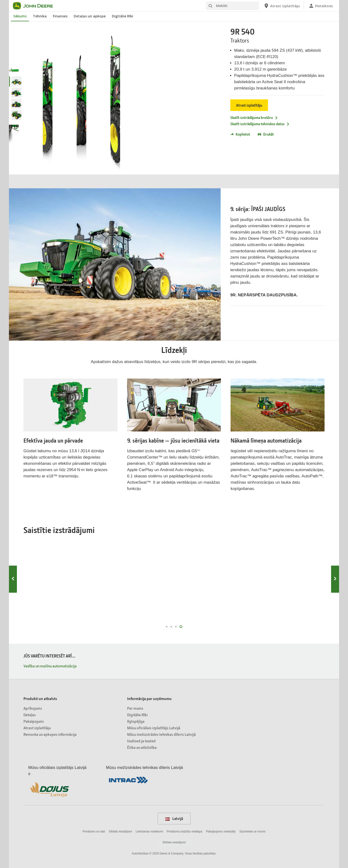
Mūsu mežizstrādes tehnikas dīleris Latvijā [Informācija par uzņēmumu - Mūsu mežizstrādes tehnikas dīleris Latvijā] (161, 734)
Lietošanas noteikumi (149, 832)
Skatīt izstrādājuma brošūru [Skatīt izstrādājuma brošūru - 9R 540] (254, 117)
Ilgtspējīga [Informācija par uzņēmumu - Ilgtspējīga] (136, 721)
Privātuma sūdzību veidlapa (185, 832)
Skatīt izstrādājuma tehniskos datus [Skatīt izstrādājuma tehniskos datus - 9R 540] (260, 124)
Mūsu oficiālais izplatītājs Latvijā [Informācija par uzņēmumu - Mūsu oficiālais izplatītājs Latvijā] (154, 728)
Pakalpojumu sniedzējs (221, 832)
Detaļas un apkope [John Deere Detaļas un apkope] (90, 16)
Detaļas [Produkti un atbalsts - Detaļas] (30, 715)
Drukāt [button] (266, 134)
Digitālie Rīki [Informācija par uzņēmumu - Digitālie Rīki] (137, 715)
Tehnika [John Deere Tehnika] (40, 16)
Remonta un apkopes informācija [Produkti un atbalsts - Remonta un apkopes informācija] (50, 734)
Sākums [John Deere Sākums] (20, 16)
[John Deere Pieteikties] (321, 6)
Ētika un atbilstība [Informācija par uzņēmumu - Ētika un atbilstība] (142, 747)
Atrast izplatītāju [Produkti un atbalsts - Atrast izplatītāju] (37, 728)
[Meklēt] (232, 6)
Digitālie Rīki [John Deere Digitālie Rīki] (123, 16)
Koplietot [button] (240, 134)
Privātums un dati (94, 832)
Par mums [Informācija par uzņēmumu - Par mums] (135, 708)
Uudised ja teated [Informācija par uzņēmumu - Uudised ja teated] (141, 741)
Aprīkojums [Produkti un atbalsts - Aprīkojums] (33, 708)
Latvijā (174, 818)
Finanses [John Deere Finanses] (60, 16)
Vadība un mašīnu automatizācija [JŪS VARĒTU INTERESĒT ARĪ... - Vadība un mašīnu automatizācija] (50, 666)
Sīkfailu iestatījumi (120, 832)
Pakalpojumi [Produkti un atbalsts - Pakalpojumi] (34, 721)
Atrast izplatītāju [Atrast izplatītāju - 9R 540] (249, 105)
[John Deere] (36, 6)
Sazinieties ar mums (253, 832)
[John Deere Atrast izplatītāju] (282, 6)
